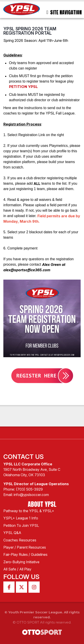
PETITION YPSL (23, 87)
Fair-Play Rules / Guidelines (25, 554)
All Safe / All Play (17, 569)
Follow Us (21, 577)
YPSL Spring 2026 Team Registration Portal (30, 31)
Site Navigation (64, 12)
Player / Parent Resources (25, 547)
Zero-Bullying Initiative (21, 562)
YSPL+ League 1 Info (21, 518)
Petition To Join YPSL (21, 525)
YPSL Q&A (12, 533)
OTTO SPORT (28, 622)
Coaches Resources (20, 540)
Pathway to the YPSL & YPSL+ (29, 511)
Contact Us (24, 457)
